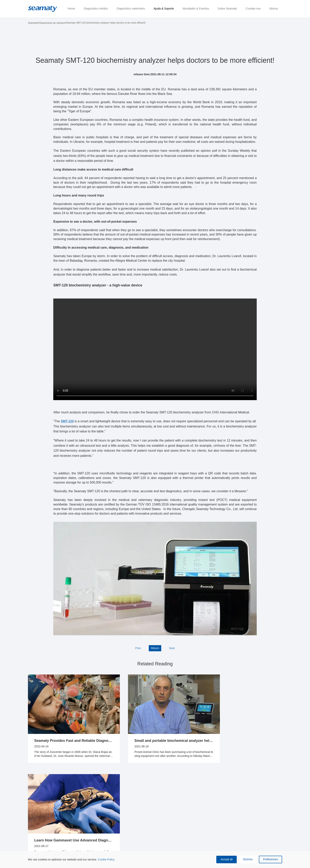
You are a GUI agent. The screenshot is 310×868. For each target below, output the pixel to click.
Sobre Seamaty (161, 791)
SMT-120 (67, 421)
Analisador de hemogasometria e (73, 816)
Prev (138, 648)
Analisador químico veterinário (73, 805)
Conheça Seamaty (157, 801)
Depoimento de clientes (52, 23)
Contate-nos (190, 791)
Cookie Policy (106, 859)
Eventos (130, 810)
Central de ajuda (103, 805)
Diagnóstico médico (35, 793)
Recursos (103, 814)
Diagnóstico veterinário (68, 793)
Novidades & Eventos (133, 793)
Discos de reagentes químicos (34, 818)
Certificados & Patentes (160, 823)
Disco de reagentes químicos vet (73, 827)
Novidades (131, 803)
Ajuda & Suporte (102, 793)
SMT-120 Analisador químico (34, 833)
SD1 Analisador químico (38, 805)
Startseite (33, 23)
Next (172, 648)
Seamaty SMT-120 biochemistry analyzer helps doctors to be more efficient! (106, 23)
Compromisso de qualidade (162, 812)
